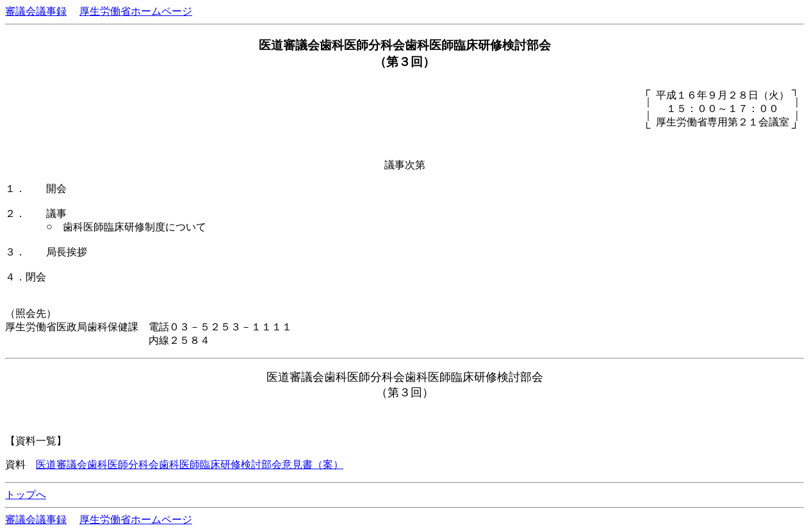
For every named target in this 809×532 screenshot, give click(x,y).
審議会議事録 (36, 11)
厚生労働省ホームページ (136, 11)
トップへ (26, 495)
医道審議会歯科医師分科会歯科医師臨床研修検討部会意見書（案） (190, 464)
